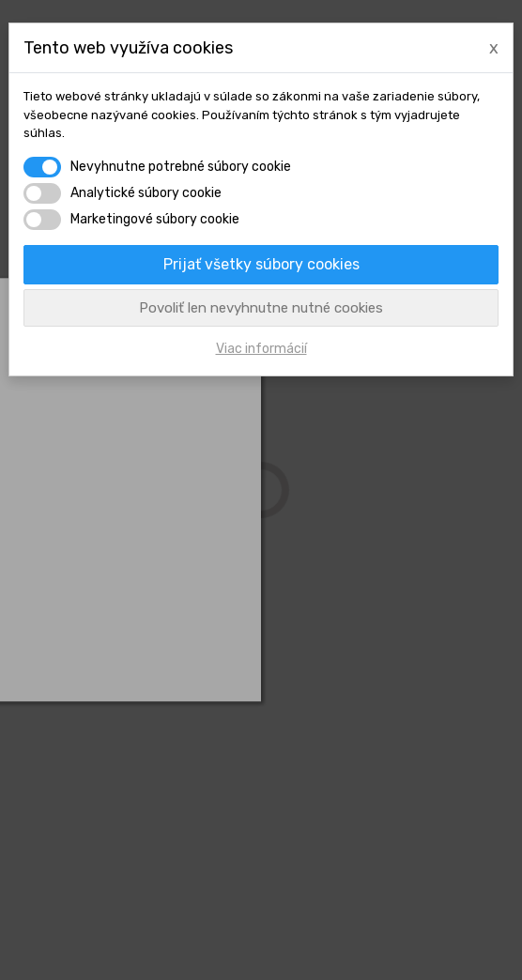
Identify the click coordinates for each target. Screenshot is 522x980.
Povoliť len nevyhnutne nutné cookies (261, 308)
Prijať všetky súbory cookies (261, 264)
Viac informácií (261, 349)
